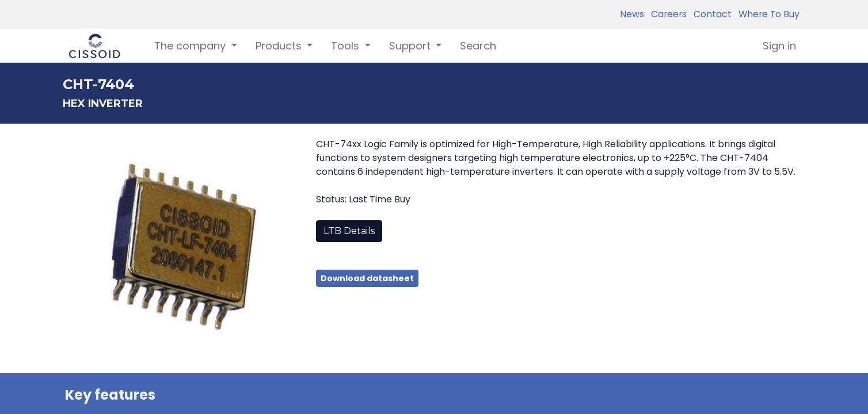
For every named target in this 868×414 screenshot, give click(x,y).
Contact (710, 14)
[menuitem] (478, 46)
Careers (667, 14)
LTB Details (349, 231)
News (632, 14)
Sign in (779, 46)
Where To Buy (767, 14)
